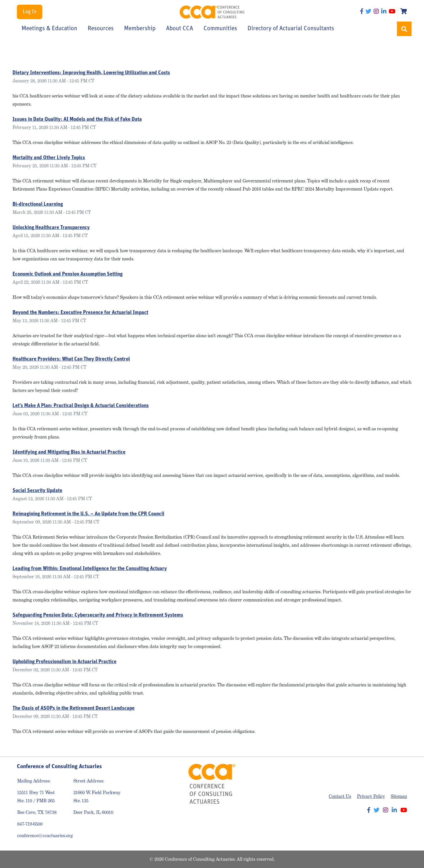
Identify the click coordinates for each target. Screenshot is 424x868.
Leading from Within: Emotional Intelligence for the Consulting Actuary (90, 569)
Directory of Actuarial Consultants (291, 29)
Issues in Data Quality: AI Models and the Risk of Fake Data (77, 119)
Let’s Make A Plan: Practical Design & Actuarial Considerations (81, 406)
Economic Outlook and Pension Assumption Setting (68, 274)
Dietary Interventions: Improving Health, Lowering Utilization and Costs (91, 73)
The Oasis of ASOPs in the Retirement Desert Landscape (74, 708)
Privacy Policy (371, 796)
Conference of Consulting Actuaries (212, 12)
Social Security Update (37, 491)
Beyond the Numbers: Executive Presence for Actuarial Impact (80, 313)
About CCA (180, 29)
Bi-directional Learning (38, 204)
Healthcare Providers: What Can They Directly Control (71, 359)
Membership (140, 29)
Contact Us (340, 796)
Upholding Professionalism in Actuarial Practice (65, 662)
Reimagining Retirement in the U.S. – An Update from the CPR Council (88, 514)
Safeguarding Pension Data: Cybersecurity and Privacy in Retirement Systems (98, 615)
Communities (220, 29)
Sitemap (399, 796)
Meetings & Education (49, 29)
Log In (30, 12)
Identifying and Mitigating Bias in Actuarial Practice (69, 452)
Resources (101, 29)
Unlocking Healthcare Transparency (51, 228)
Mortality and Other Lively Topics (49, 158)
